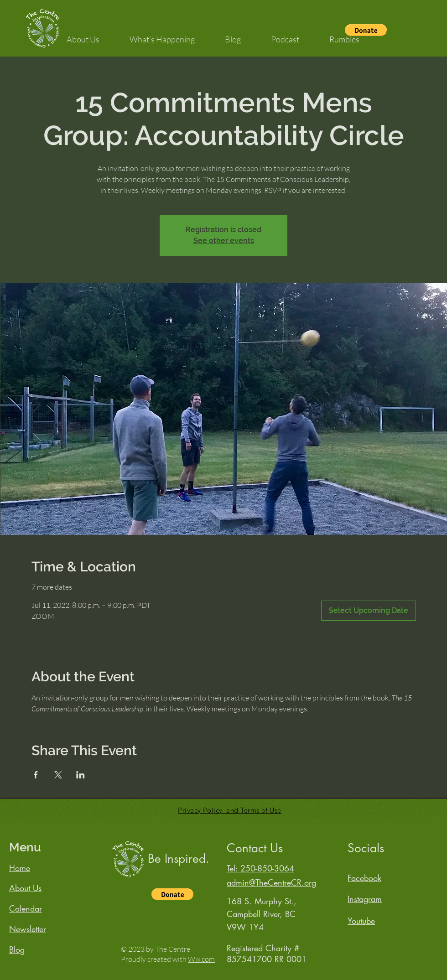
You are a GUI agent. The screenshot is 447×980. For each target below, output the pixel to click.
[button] (83, 35)
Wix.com (201, 959)
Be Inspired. (179, 859)
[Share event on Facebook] (36, 775)
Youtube (361, 921)
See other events (224, 241)
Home (20, 868)
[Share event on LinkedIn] (81, 775)
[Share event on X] (58, 775)
